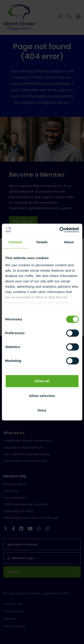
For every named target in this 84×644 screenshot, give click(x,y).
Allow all (42, 381)
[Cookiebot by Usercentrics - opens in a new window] (60, 230)
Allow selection (42, 396)
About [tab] (69, 242)
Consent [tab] (15, 242)
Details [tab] (42, 242)
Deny (42, 410)
